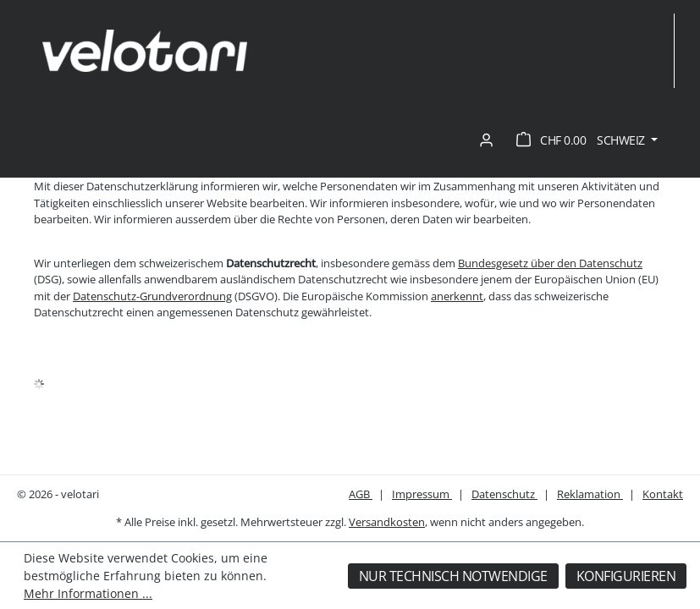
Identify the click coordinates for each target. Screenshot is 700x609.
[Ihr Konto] (486, 140)
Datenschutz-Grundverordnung (152, 296)
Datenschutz (504, 494)
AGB (361, 494)
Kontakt (663, 494)
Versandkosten (387, 522)
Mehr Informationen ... (88, 593)
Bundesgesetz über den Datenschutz (550, 263)
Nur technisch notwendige (453, 576)
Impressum (422, 494)
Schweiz (622, 140)
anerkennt (457, 296)
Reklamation (590, 494)
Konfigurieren (626, 576)
